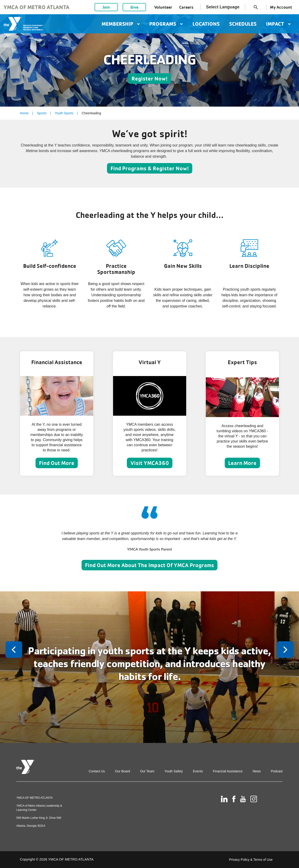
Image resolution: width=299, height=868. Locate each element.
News (257, 771)
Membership (121, 24)
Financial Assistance (228, 771)
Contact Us (97, 771)
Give (134, 7)
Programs (166, 24)
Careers (186, 7)
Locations (206, 24)
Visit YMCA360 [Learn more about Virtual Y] (150, 463)
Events (198, 771)
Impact (278, 24)
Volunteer (163, 7)
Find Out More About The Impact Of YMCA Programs (149, 565)
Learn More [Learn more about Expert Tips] (242, 463)
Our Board (123, 771)
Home (24, 113)
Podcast (277, 771)
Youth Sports (64, 113)
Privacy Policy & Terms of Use (251, 860)
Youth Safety (174, 771)
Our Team (147, 771)
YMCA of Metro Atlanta (36, 7)
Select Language (223, 7)
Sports (42, 113)
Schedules (243, 24)
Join (106, 7)
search (256, 7)
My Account (281, 7)
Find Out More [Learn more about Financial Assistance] (57, 463)
